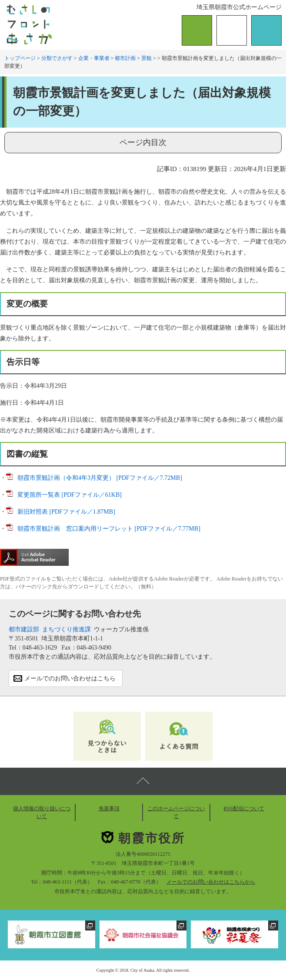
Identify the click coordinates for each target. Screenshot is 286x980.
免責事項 (109, 808)
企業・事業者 (94, 58)
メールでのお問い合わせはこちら (70, 678)
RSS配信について (244, 808)
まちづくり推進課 (67, 629)
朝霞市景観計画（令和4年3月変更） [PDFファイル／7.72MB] (100, 478)
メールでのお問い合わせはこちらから (211, 882)
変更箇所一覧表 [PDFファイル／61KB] (70, 495)
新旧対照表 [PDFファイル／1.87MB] (66, 512)
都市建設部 (24, 629)
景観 (146, 58)
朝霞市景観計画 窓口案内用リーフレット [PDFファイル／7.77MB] (109, 529)
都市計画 (125, 58)
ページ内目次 (143, 142)
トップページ (20, 58)
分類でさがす (57, 58)
